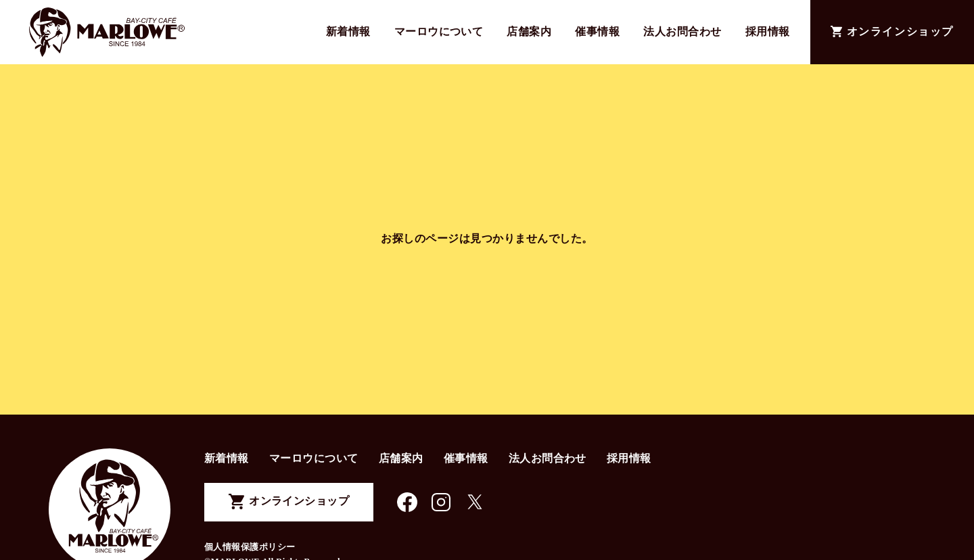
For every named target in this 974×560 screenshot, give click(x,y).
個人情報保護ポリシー (250, 547)
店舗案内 (529, 31)
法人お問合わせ (682, 31)
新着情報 (348, 31)
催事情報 (597, 31)
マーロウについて (439, 31)
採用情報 (768, 31)
